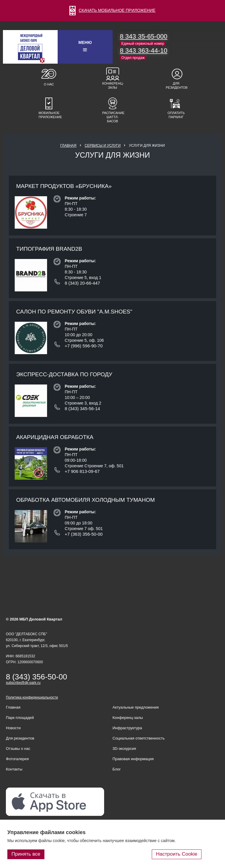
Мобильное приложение (49, 115)
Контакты (14, 769)
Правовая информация (133, 759)
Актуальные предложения (136, 707)
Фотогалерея (17, 759)
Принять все (26, 854)
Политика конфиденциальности (32, 697)
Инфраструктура (127, 728)
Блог (117, 769)
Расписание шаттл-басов (113, 117)
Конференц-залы (113, 85)
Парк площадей (20, 718)
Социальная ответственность (139, 738)
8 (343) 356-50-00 (36, 677)
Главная (68, 146)
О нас (49, 84)
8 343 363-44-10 (144, 51)
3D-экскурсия (124, 749)
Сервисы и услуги (103, 146)
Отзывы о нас (18, 749)
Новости (13, 728)
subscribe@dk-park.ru (23, 683)
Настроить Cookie (177, 854)
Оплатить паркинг (176, 115)
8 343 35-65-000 (144, 36)
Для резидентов (176, 85)
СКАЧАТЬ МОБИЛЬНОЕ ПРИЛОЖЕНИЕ (112, 10)
